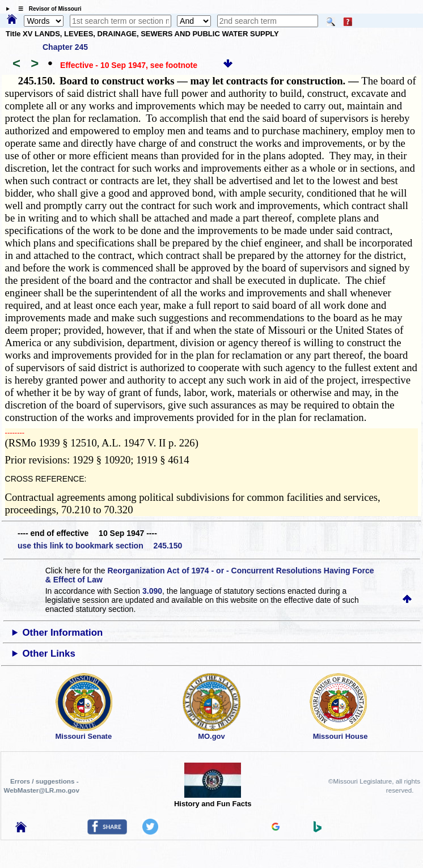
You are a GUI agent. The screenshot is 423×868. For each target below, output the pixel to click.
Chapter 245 (65, 47)
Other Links (49, 654)
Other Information (63, 633)
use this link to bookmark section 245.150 (100, 546)
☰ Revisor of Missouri (47, 9)
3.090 (152, 591)
